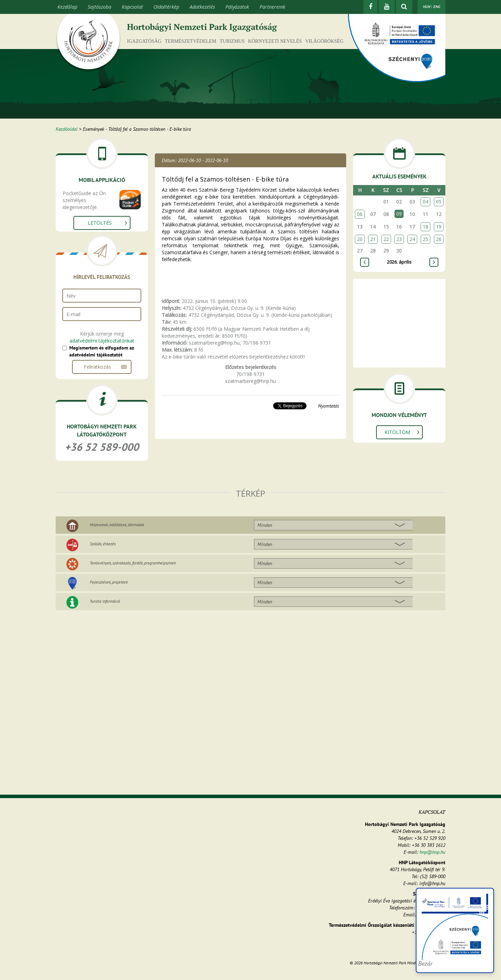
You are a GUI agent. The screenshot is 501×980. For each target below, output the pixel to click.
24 (412, 239)
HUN (426, 7)
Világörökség (324, 41)
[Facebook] (371, 7)
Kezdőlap (67, 7)
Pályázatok (237, 7)
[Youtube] (387, 7)
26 (439, 239)
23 (399, 239)
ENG (437, 7)
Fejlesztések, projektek (109, 582)
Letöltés (100, 223)
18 (426, 227)
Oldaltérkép (166, 7)
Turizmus (232, 41)
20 (360, 239)
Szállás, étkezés (103, 544)
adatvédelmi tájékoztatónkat (102, 341)
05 (439, 202)
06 (360, 214)
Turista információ (105, 601)
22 (386, 239)
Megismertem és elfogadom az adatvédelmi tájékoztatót (102, 351)
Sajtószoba (100, 7)
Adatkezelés (202, 7)
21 (373, 239)
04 (426, 202)
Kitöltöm (397, 432)
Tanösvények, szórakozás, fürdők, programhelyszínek (133, 563)
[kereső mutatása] (404, 7)
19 (439, 227)
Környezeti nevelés (275, 41)
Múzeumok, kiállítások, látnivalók (117, 525)
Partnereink (272, 7)
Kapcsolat (132, 7)
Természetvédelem (191, 41)
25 (426, 239)
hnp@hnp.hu (432, 852)
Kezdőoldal (67, 129)
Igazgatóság (144, 41)
